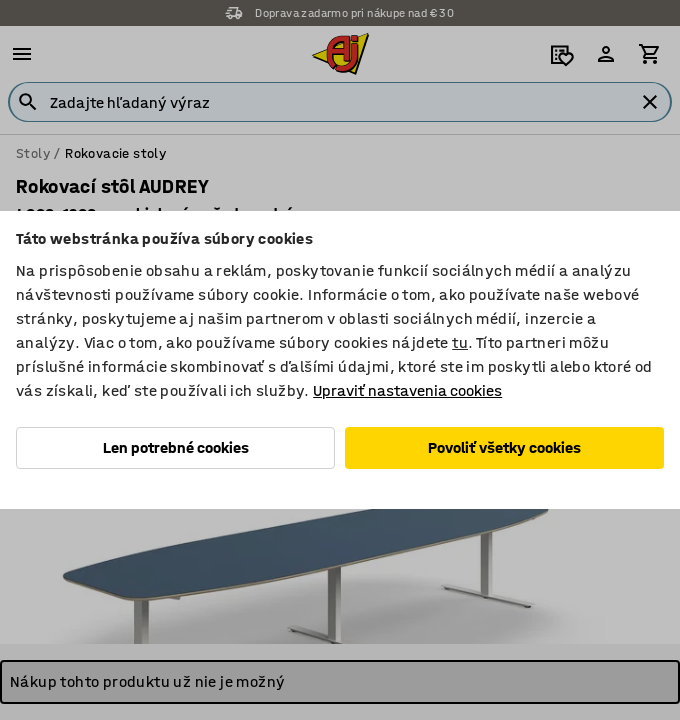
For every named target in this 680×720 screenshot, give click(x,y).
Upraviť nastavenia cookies (407, 390)
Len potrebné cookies (176, 447)
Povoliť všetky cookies (504, 447)
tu (460, 342)
